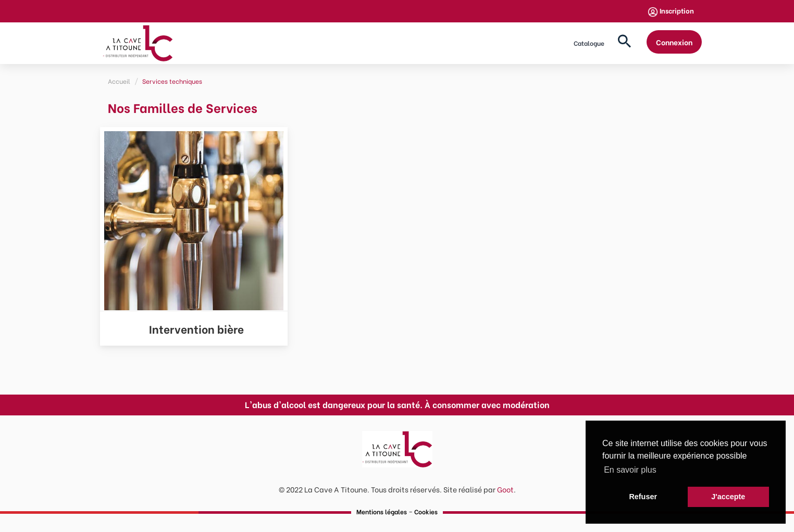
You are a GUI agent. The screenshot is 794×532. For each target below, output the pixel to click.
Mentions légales (382, 511)
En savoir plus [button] (630, 470)
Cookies (426, 511)
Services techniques (172, 81)
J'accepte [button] (728, 497)
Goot (505, 489)
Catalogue (589, 43)
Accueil (119, 81)
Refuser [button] (643, 497)
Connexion (674, 42)
